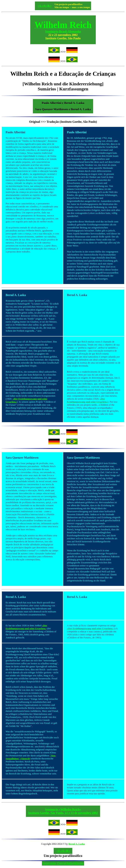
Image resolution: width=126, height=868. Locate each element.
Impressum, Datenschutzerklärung (63, 863)
